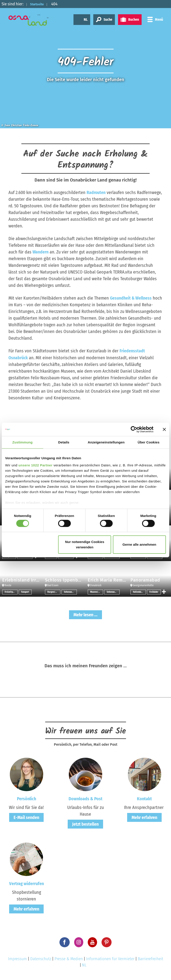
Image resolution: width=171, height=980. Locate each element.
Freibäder (154, 592)
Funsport (25, 592)
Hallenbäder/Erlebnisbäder (139, 592)
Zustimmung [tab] (22, 442)
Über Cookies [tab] (149, 442)
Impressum (17, 959)
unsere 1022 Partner (36, 465)
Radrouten (96, 192)
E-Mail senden (26, 817)
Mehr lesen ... (85, 615)
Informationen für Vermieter (110, 959)
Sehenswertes (70, 592)
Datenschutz (41, 959)
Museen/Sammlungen (97, 592)
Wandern (41, 252)
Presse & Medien (69, 959)
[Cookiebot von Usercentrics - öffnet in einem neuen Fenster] (134, 429)
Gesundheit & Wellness (131, 298)
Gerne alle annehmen (139, 544)
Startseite (39, 4)
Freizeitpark (10, 592)
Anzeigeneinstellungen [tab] (106, 442)
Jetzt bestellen (85, 824)
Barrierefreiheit (151, 959)
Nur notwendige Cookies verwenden (85, 544)
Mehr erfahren (144, 817)
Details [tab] (64, 442)
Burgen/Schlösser (54, 592)
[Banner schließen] (164, 429)
